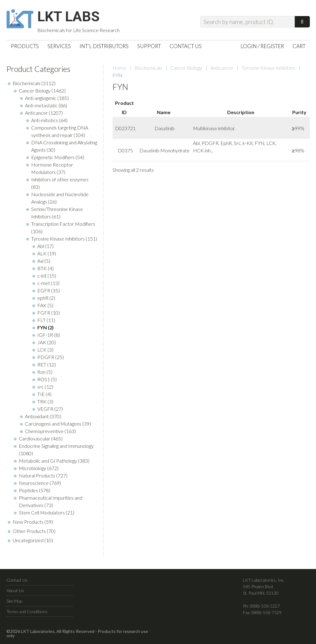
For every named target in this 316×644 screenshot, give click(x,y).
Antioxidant (37, 418)
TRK (42, 403)
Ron (41, 373)
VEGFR (45, 410)
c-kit (42, 277)
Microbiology (33, 470)
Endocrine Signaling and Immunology (56, 447)
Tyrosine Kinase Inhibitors (269, 69)
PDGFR (46, 359)
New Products (28, 523)
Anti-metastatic (41, 107)
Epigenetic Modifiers (53, 159)
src (41, 388)
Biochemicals (148, 69)
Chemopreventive (44, 433)
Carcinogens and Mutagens (53, 425)
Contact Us (17, 582)
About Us (15, 592)
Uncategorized (28, 542)
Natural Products (37, 477)
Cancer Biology (186, 69)
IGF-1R (45, 336)
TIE (41, 396)
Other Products (29, 533)
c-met (44, 285)
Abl (41, 248)
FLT (41, 322)
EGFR (44, 292)
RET (42, 366)
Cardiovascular (35, 440)
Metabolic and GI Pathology (48, 462)
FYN (42, 329)
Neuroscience (34, 484)
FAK (42, 307)
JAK (42, 344)
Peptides (28, 492)
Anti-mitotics (45, 122)
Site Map (14, 603)
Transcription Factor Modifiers (63, 225)
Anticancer (222, 69)
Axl (40, 262)
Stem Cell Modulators (42, 514)
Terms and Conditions (27, 613)
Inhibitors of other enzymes (60, 181)
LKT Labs (72, 17)
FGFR (44, 314)
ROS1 (44, 381)
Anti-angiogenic (41, 99)
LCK (42, 351)
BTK (42, 270)
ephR (43, 299)
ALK (42, 255)
